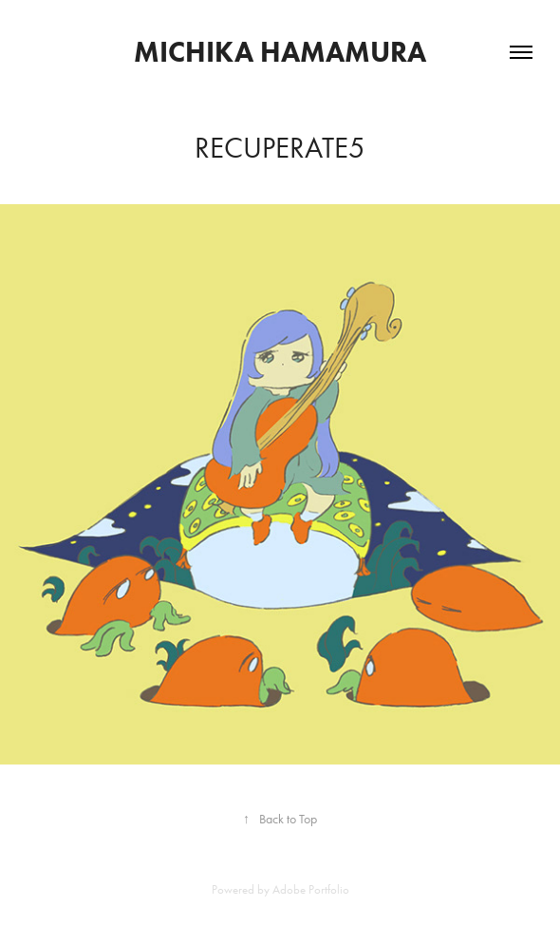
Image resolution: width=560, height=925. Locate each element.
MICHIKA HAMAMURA (280, 52)
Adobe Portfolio (311, 889)
